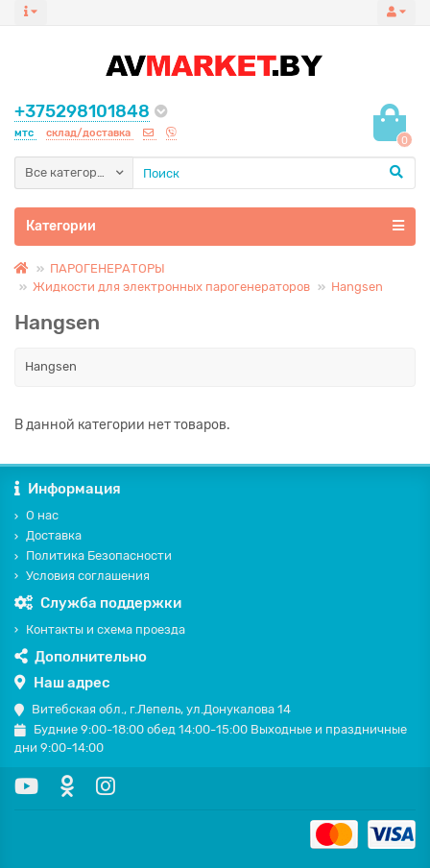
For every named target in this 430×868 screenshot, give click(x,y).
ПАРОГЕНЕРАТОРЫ (107, 268)
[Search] (274, 173)
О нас (36, 515)
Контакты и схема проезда (100, 629)
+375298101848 (82, 111)
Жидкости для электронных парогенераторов (171, 287)
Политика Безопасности (93, 555)
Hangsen (357, 287)
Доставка (48, 535)
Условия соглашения (82, 576)
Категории (215, 226)
